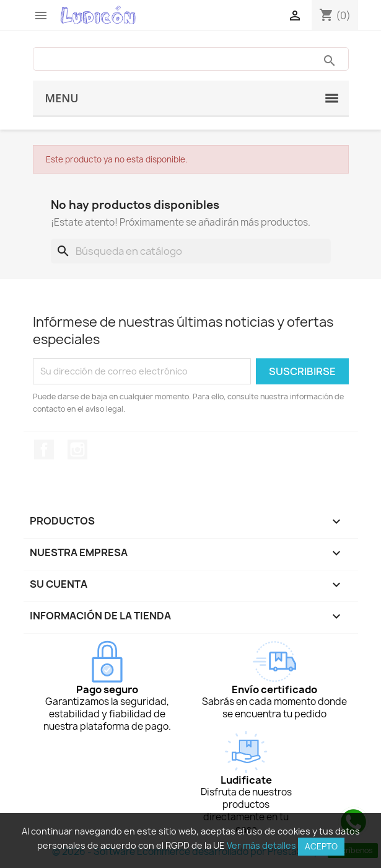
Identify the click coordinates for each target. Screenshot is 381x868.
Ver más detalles (261, 845)
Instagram (77, 449)
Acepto (321, 846)
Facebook (44, 449)
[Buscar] (191, 251)
